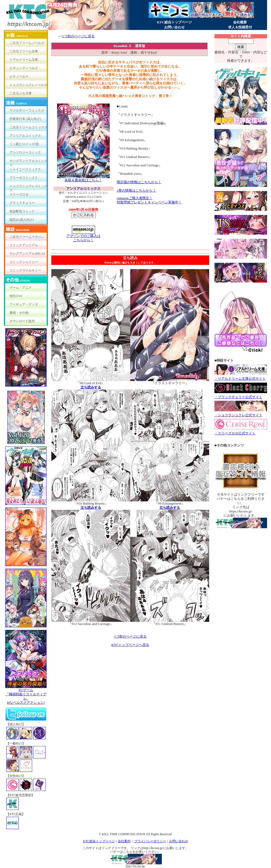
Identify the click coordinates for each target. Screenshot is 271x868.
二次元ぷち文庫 (21, 93)
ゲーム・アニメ (21, 287)
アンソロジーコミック (25, 152)
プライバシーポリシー (150, 841)
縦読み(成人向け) (22, 220)
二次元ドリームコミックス (28, 127)
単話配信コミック (22, 211)
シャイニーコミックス (25, 169)
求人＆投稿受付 (240, 27)
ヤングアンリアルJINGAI (27, 254)
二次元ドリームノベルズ (27, 43)
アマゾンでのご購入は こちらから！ (83, 236)
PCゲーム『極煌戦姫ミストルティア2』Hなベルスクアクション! (26, 695)
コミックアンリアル (24, 245)
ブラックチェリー (22, 203)
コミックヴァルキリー (25, 270)
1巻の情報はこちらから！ (137, 190)
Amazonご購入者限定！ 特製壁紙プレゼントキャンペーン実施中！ (149, 200)
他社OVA (16, 296)
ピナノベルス (19, 76)
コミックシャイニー (24, 262)
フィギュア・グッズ (24, 304)
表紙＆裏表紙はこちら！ (83, 179)
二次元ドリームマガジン (27, 237)
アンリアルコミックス (25, 136)
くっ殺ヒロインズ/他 (24, 144)
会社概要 (240, 22)
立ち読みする (91, 387)
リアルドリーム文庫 (24, 60)
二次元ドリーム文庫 (24, 51)
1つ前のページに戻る (78, 36)
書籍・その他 (19, 313)
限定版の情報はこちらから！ (139, 182)
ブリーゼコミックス (24, 178)
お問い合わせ (174, 27)
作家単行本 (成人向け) (25, 119)
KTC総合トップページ (174, 22)
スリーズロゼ (19, 194)
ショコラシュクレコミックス (28, 187)
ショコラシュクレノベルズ (28, 85)
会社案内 (124, 841)
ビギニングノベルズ (24, 68)
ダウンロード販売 (22, 321)
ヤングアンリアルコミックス (28, 162)
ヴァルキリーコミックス (27, 110)
